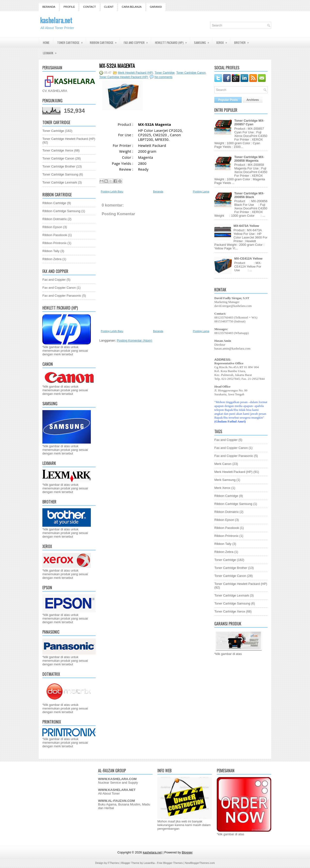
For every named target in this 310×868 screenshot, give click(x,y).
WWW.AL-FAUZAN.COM (116, 801)
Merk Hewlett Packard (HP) (136, 73)
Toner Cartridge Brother (59, 166)
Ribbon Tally (51, 251)
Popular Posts (228, 100)
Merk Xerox (222, 488)
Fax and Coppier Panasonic (62, 296)
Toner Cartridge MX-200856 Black (249, 195)
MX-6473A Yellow (246, 226)
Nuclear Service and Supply (118, 783)
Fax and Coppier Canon (59, 288)
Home (46, 43)
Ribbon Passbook (55, 235)
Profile (69, 7)
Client (109, 7)
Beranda (49, 7)
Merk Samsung (225, 480)
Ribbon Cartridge (105, 41)
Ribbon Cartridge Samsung (61, 211)
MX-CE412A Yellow (248, 259)
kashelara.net (56, 20)
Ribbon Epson (52, 227)
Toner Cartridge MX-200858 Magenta (249, 159)
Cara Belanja (132, 7)
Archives (253, 100)
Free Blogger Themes (170, 863)
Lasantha (149, 863)
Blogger (187, 852)
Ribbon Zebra (52, 259)
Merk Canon (223, 464)
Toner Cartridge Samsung (60, 174)
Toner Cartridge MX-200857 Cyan (249, 122)
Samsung (203, 41)
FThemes (113, 863)
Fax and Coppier (137, 41)
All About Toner (109, 793)
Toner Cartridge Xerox (58, 150)
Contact (89, 7)
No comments (163, 77)
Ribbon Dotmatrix (54, 219)
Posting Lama (201, 191)
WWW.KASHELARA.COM (117, 779)
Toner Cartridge (71, 41)
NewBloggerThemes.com (200, 863)
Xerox (223, 41)
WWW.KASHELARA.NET (117, 790)
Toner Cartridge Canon (58, 158)
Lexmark (51, 51)
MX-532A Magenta (117, 66)
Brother (243, 41)
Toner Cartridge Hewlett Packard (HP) (69, 139)
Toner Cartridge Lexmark (60, 182)
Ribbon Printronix (54, 243)
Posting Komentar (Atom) (134, 340)
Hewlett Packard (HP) (172, 41)
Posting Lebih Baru (112, 191)
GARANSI (156, 7)
